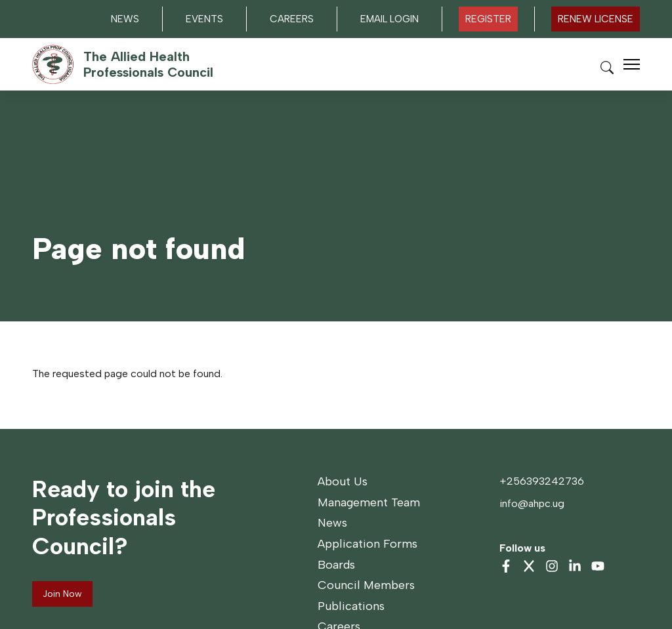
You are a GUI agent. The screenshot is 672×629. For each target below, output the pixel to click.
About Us (343, 481)
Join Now (62, 594)
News (125, 19)
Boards (336, 565)
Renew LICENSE (596, 19)
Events (204, 19)
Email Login (389, 19)
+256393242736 (542, 481)
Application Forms (367, 544)
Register (488, 19)
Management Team (369, 502)
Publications (351, 606)
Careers (292, 19)
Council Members (366, 585)
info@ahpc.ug (532, 503)
